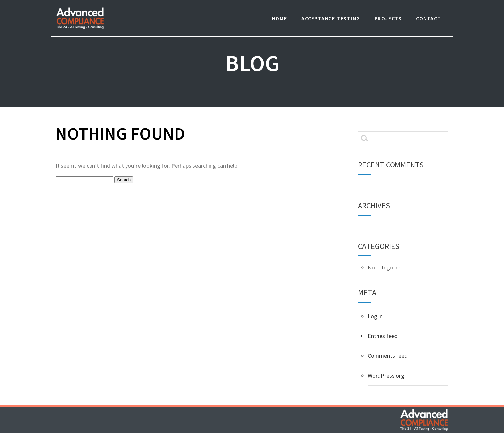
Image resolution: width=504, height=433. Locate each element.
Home (279, 18)
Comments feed (388, 356)
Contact (429, 18)
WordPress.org (386, 376)
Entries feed (383, 336)
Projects (388, 18)
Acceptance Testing (331, 18)
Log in (375, 316)
